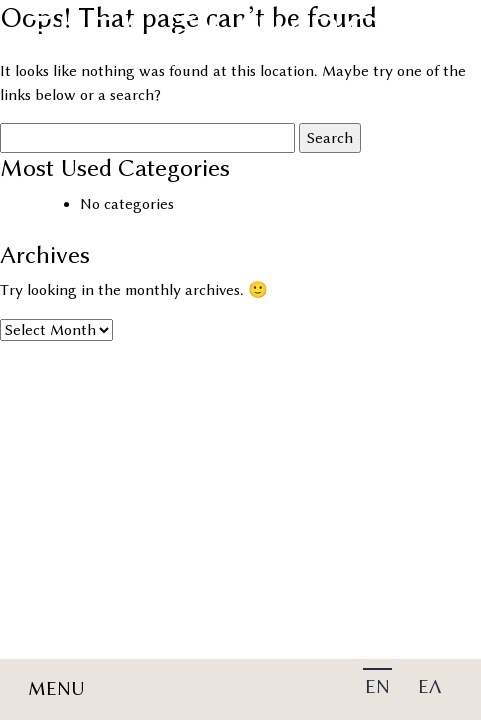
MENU (56, 688)
